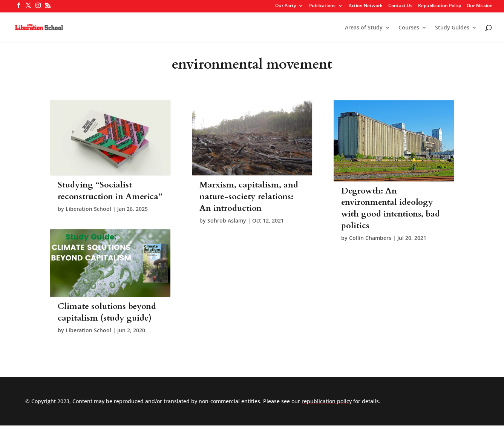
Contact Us (400, 6)
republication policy (327, 401)
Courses (409, 28)
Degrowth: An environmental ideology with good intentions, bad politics (391, 208)
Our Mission (480, 6)
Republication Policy (440, 6)
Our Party (286, 6)
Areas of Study (364, 28)
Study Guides (452, 28)
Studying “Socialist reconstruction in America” (110, 191)
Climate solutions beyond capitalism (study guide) (107, 312)
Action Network (366, 6)
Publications (322, 6)
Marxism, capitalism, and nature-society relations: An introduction (249, 197)
